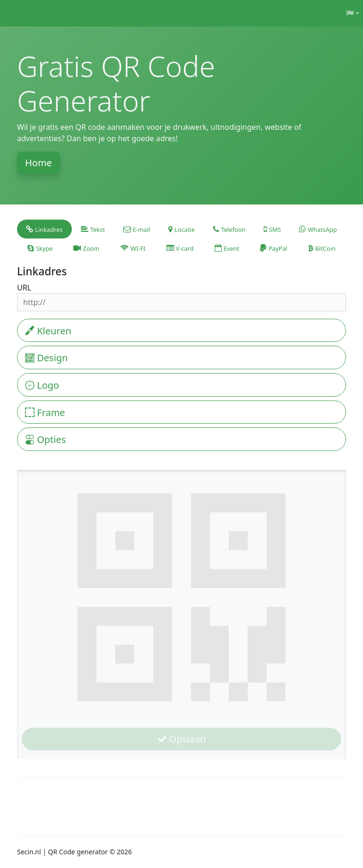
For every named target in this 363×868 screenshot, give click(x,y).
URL (24, 288)
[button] (353, 13)
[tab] (44, 229)
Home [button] (39, 163)
